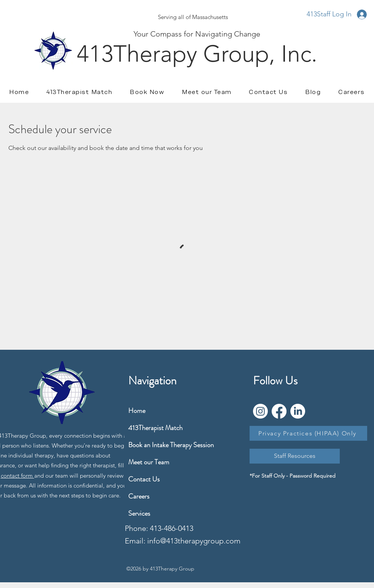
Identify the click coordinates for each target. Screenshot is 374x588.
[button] (351, 92)
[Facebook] (279, 411)
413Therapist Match (146, 428)
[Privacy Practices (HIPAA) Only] (308, 433)
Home (137, 411)
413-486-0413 (172, 528)
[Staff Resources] (295, 456)
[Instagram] (260, 411)
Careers (139, 496)
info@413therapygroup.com (194, 541)
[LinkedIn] (298, 411)
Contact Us (144, 479)
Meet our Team (146, 462)
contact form (18, 476)
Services (139, 513)
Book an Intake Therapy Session (146, 445)
